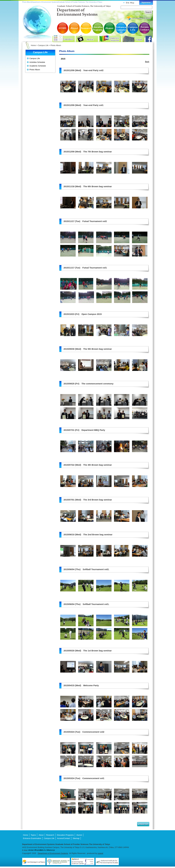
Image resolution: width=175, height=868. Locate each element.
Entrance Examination (121, 28)
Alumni (109, 28)
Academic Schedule (38, 66)
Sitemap (76, 838)
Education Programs (98, 28)
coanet (100, 853)
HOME (63, 28)
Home (33, 45)
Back (147, 62)
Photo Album (35, 70)
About (75, 28)
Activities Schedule (37, 62)
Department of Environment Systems (53, 853)
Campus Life (133, 28)
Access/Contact (144, 28)
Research (86, 28)
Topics (33, 835)
